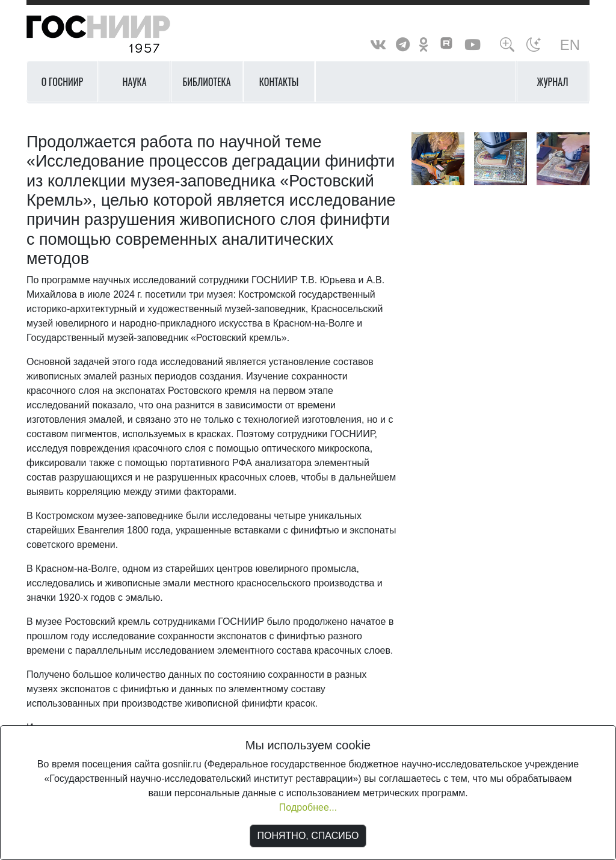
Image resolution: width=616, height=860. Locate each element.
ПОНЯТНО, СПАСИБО (308, 836)
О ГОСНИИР (63, 82)
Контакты (279, 82)
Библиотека (206, 82)
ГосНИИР (114, 35)
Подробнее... (308, 807)
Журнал (553, 82)
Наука (134, 82)
